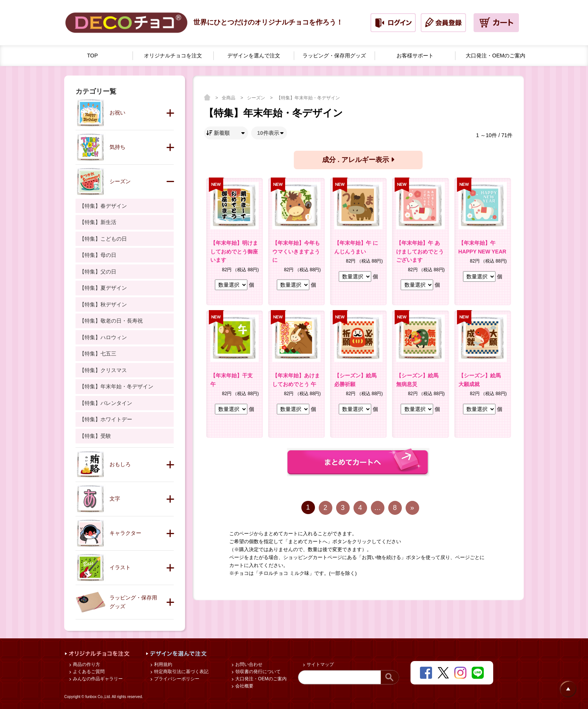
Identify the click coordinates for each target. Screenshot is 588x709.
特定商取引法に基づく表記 (181, 672)
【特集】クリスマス (103, 370)
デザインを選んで (254, 56)
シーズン (257, 98)
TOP (93, 56)
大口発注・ (495, 56)
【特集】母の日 (98, 255)
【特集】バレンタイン (106, 403)
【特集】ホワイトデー (106, 419)
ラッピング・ (334, 56)
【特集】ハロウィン (103, 337)
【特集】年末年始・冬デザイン (308, 98)
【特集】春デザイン (103, 206)
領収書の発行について (257, 672)
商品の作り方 (86, 664)
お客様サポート (415, 56)
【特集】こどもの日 (103, 239)
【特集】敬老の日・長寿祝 (111, 321)
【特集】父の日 (98, 272)
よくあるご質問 (88, 672)
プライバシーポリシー (176, 679)
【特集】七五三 (98, 354)
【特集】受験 (95, 436)
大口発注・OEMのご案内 (260, 679)
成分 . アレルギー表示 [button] (358, 160)
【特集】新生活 (98, 222)
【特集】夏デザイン (103, 288)
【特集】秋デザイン (103, 304)
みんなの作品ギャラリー (97, 679)
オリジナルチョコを (173, 56)
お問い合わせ (248, 664)
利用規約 (163, 664)
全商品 (229, 98)
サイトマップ (320, 664)
